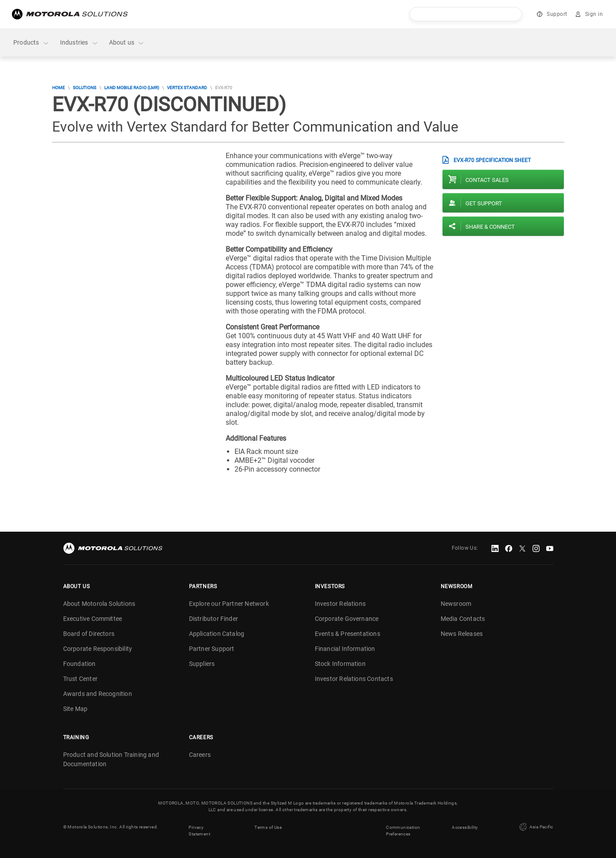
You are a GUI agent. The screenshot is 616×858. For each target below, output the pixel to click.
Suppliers (202, 664)
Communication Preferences (403, 830)
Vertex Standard (187, 88)
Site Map (76, 709)
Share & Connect (490, 227)
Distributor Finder (214, 619)
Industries (79, 43)
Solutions (85, 88)
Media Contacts (463, 619)
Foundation (79, 664)
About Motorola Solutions (99, 604)
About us (127, 43)
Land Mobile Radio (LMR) (132, 88)
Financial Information (345, 649)
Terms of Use (268, 827)
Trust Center (80, 679)
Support (557, 14)
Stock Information (340, 664)
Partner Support (212, 649)
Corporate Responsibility (98, 649)
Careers (200, 755)
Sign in (594, 14)
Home (59, 88)
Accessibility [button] (465, 827)
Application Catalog (217, 634)
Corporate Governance (347, 619)
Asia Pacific (535, 827)
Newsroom (456, 604)
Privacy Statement (199, 830)
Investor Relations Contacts (354, 679)
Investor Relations (340, 604)
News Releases (462, 634)
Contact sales (487, 180)
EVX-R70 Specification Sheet (492, 160)
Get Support (484, 203)
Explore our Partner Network (229, 604)
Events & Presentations (348, 634)
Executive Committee (93, 619)
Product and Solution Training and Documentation (111, 759)
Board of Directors (89, 634)
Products (31, 43)
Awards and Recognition (98, 694)
